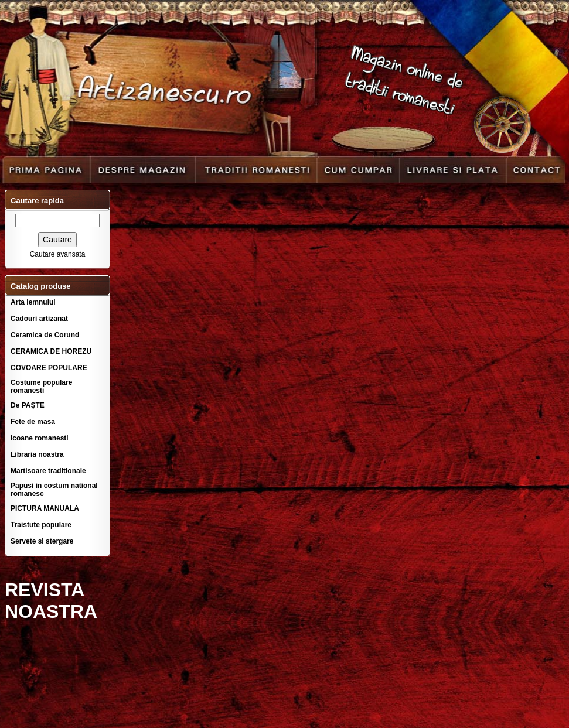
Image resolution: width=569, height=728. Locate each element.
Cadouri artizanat (39, 319)
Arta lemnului (33, 302)
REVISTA (45, 590)
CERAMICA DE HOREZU (51, 351)
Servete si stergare (42, 541)
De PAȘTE (28, 405)
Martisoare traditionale (48, 471)
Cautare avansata (58, 254)
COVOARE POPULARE (49, 368)
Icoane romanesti (40, 438)
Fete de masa (33, 422)
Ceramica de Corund (45, 335)
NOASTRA (51, 611)
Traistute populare (41, 525)
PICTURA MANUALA (45, 508)
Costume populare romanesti (41, 387)
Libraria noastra (37, 454)
